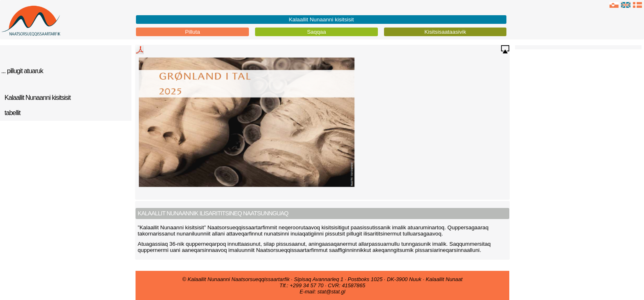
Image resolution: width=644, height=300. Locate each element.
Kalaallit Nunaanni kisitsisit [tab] (38, 97)
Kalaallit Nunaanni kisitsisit (321, 20)
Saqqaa (316, 32)
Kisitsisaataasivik (445, 32)
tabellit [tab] (13, 113)
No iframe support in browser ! (322, 126)
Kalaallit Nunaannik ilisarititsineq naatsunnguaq (213, 213)
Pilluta (192, 32)
